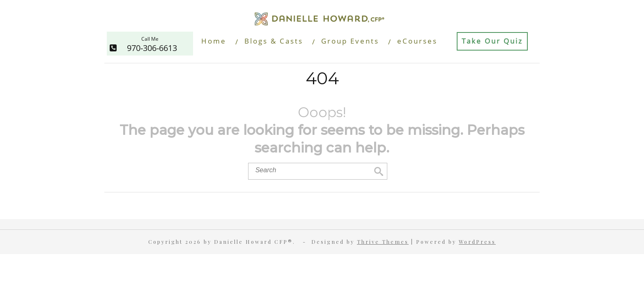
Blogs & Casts (274, 41)
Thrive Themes (383, 242)
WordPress (477, 242)
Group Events (350, 41)
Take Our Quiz (492, 41)
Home (214, 41)
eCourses (417, 41)
